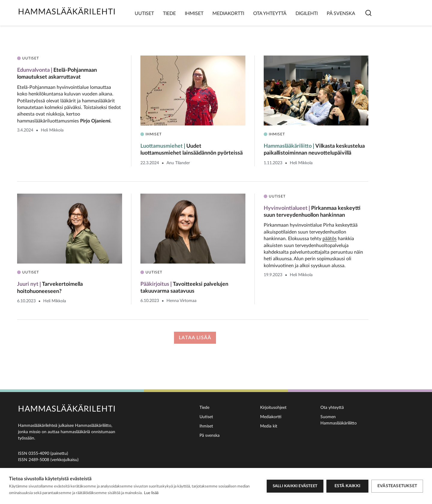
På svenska (341, 14)
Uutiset (144, 14)
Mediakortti (228, 14)
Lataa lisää (195, 338)
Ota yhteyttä (270, 14)
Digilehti (307, 14)
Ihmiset (194, 14)
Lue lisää (151, 493)
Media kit (269, 426)
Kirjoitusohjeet (273, 408)
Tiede (169, 14)
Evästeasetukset (397, 486)
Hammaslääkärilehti (67, 12)
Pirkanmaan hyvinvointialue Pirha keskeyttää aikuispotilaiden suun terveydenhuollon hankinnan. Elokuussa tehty (311, 232)
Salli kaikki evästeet (295, 486)
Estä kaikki (347, 486)
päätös (330, 239)
